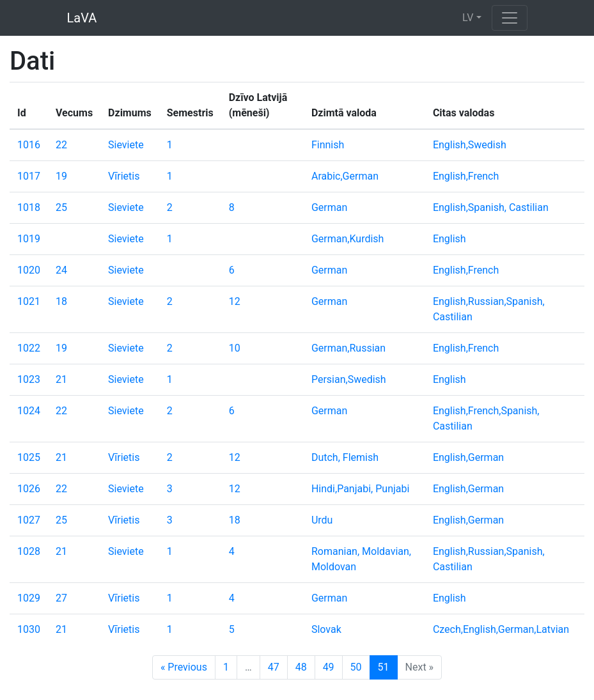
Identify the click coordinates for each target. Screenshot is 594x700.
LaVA (82, 18)
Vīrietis (124, 176)
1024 (29, 411)
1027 (29, 520)
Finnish (328, 145)
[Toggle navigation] (510, 18)
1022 (29, 348)
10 (235, 348)
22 (61, 145)
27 (61, 598)
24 (61, 270)
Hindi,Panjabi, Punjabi (360, 489)
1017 (29, 176)
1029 (29, 598)
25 (61, 207)
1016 (29, 145)
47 (274, 667)
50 (356, 667)
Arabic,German (345, 176)
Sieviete (126, 145)
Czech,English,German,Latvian (501, 629)
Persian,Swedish (349, 379)
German (329, 207)
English (449, 239)
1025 (29, 457)
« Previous (184, 667)
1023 (29, 379)
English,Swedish (470, 145)
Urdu (322, 520)
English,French (466, 176)
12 (235, 301)
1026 (29, 489)
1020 (29, 270)
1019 (29, 239)
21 (61, 379)
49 (329, 667)
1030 (29, 629)
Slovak (326, 629)
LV (468, 18)
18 (61, 301)
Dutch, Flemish (345, 457)
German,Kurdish (348, 239)
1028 (29, 551)
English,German (468, 457)
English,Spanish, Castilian (491, 207)
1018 (29, 207)
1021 (29, 301)
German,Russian (348, 348)
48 (301, 667)
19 (61, 176)
